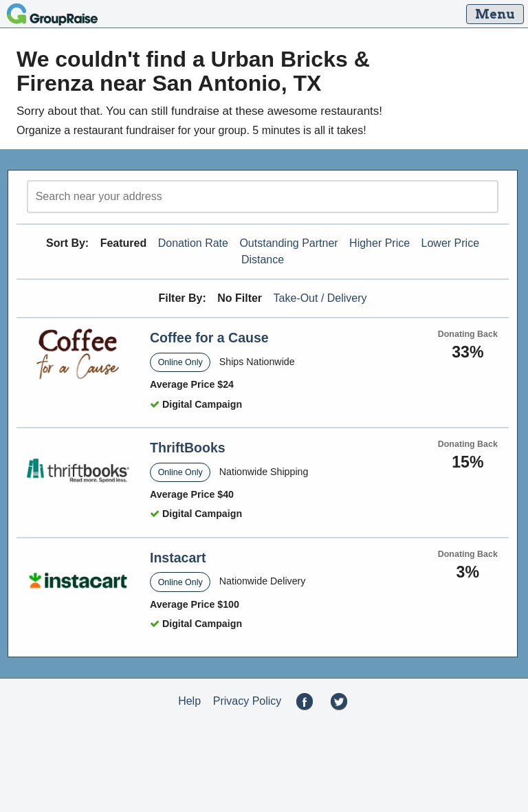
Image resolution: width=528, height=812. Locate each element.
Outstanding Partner (288, 243)
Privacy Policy (247, 701)
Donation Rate (193, 243)
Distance (263, 260)
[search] (263, 197)
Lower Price (450, 243)
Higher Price (379, 243)
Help (189, 701)
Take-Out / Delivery (320, 298)
